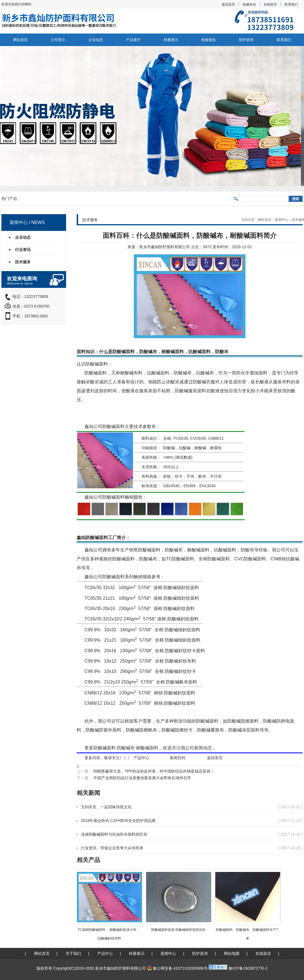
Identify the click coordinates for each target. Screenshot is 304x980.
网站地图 (232, 953)
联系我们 (291, 4)
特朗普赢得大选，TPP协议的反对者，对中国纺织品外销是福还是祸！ (153, 771)
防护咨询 (246, 40)
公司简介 (58, 40)
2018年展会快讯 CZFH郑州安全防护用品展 (118, 821)
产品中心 (141, 758)
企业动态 (96, 40)
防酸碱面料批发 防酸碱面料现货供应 (178, 930)
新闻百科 (178, 758)
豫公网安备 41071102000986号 (177, 968)
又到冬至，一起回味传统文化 (106, 807)
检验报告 (209, 40)
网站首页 (20, 40)
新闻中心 (282, 220)
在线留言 (270, 4)
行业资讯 (23, 250)
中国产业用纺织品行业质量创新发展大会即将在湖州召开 (142, 778)
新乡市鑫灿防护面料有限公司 (165, 247)
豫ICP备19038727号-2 (248, 968)
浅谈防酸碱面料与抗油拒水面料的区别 (114, 834)
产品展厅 (133, 40)
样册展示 (171, 40)
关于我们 (73, 953)
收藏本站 (249, 4)
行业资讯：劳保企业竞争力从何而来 (112, 848)
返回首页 (228, 4)
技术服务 (23, 262)
